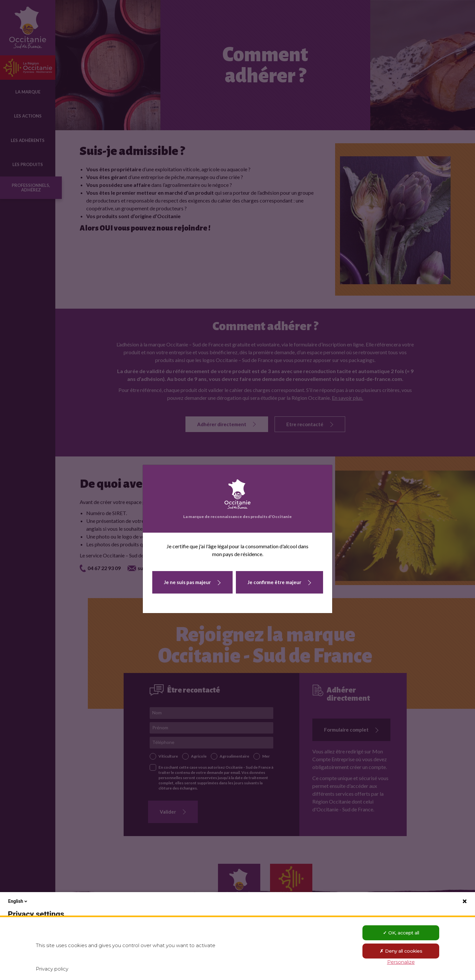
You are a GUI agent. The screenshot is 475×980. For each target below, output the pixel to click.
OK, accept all (401, 933)
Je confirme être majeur (274, 582)
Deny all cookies (401, 951)
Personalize (401, 962)
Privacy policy (52, 969)
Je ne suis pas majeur (187, 582)
